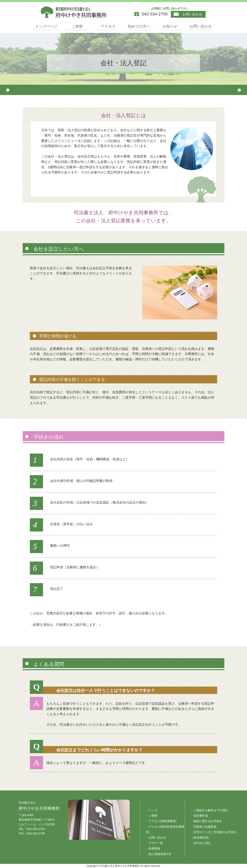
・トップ (151, 810)
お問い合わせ (188, 14)
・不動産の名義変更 (204, 827)
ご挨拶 (77, 26)
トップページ (46, 26)
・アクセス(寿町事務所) (161, 821)
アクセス (108, 26)
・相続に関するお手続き (206, 821)
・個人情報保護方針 (159, 854)
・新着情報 (153, 848)
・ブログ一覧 (154, 843)
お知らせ (170, 26)
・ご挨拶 (151, 816)
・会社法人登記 (201, 843)
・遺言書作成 (199, 816)
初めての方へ (139, 26)
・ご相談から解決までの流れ (209, 810)
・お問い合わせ (156, 838)
